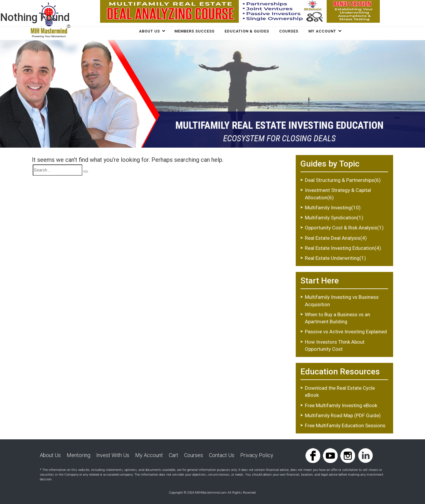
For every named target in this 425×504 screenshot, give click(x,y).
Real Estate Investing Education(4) (343, 248)
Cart (174, 455)
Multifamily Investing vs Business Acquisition (342, 301)
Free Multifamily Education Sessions (345, 425)
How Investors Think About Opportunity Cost (335, 345)
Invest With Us (113, 455)
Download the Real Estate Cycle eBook (340, 392)
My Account (322, 31)
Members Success (194, 31)
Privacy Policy (257, 455)
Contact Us (222, 455)
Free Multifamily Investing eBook (341, 405)
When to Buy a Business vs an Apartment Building (337, 318)
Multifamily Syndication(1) (334, 218)
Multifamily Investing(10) (333, 208)
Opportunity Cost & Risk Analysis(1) (344, 228)
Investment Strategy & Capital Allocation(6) (338, 194)
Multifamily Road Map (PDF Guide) (343, 415)
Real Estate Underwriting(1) (335, 258)
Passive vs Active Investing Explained (346, 332)
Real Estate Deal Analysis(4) (336, 238)
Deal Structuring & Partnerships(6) (343, 180)
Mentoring (79, 455)
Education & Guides (247, 31)
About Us (149, 31)
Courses (194, 455)
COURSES (289, 31)
